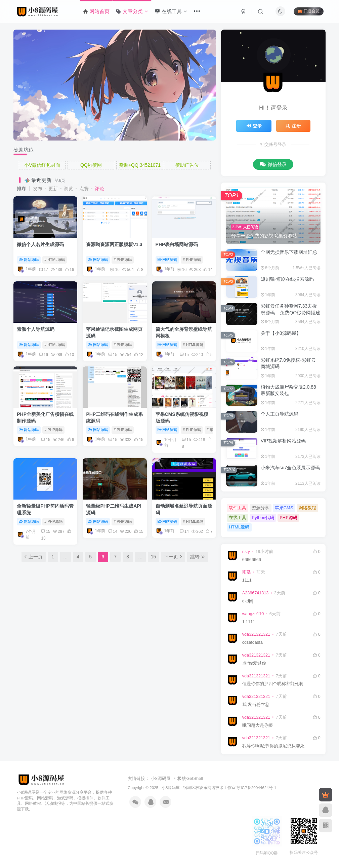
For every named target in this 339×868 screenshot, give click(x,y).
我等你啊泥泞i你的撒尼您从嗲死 (273, 746)
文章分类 (132, 11)
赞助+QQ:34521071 (140, 165)
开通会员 (309, 11)
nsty (246, 552)
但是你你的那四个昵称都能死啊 (273, 684)
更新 (53, 189)
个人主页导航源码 (280, 414)
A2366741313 (255, 593)
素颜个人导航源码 (36, 329)
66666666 (252, 560)
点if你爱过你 (254, 663)
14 (113, 531)
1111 (247, 580)
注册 (293, 126)
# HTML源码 (55, 260)
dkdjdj (248, 601)
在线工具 (171, 11)
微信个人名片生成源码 (40, 244)
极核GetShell (190, 778)
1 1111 (249, 622)
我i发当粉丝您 (256, 705)
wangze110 (253, 614)
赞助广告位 (187, 165)
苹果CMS (284, 508)
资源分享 (260, 508)
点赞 (84, 189)
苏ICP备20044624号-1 (256, 787)
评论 (99, 189)
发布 (38, 189)
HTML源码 (239, 527)
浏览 (69, 189)
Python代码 (263, 518)
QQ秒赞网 (91, 165)
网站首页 (96, 11)
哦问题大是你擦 (258, 725)
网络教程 (307, 508)
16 (115, 270)
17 (44, 270)
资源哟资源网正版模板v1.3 (114, 244)
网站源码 (29, 260)
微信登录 (273, 164)
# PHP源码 (123, 260)
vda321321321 (256, 634)
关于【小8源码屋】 (281, 333)
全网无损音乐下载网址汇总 (289, 252)
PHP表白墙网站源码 (177, 244)
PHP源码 (288, 518)
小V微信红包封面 (42, 165)
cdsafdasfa (252, 642)
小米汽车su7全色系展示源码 (290, 468)
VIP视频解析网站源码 (283, 441)
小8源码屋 (161, 778)
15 (113, 355)
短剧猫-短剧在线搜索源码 (287, 279)
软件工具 (238, 508)
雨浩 (247, 572)
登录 (254, 126)
